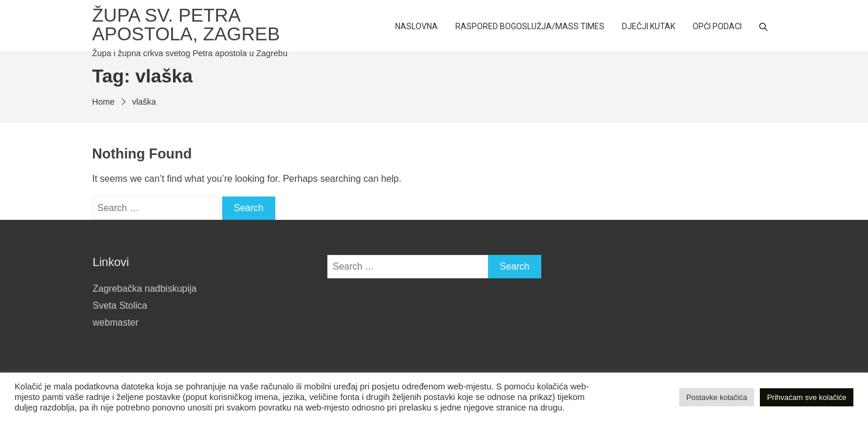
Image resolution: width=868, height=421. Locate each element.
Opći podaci (717, 26)
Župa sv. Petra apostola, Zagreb (186, 25)
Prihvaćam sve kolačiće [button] (807, 397)
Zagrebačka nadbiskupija (145, 289)
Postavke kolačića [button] (717, 397)
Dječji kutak (649, 26)
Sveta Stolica (120, 306)
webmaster (116, 322)
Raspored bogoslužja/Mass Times (530, 26)
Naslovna (416, 26)
